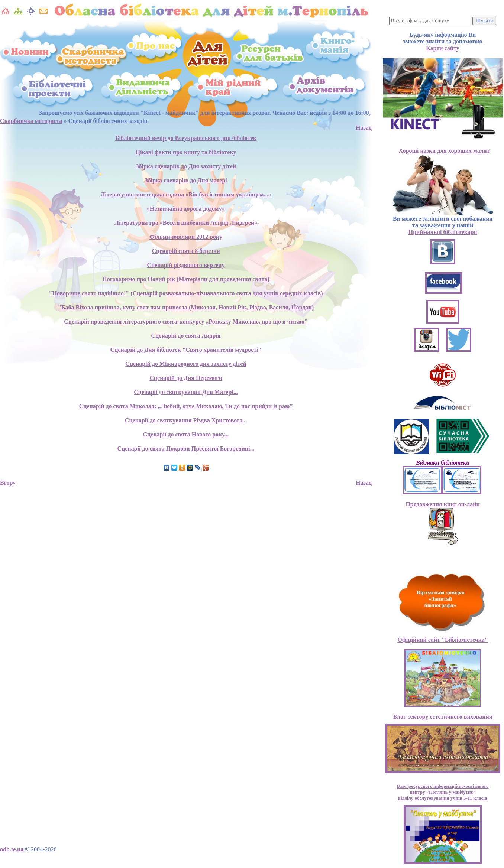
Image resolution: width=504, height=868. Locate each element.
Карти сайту (442, 48)
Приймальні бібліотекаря (443, 232)
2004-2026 (44, 849)
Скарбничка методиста (31, 121)
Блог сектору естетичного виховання (443, 717)
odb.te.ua (12, 849)
